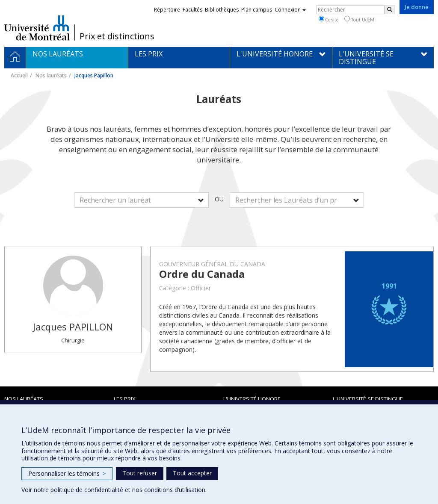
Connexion (290, 10)
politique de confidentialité (87, 490)
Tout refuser (140, 473)
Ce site (328, 19)
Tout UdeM (359, 19)
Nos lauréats (51, 75)
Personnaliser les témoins (67, 473)
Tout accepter (192, 473)
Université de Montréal (37, 28)
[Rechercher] (390, 10)
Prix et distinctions (117, 36)
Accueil (19, 75)
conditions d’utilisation (175, 490)
